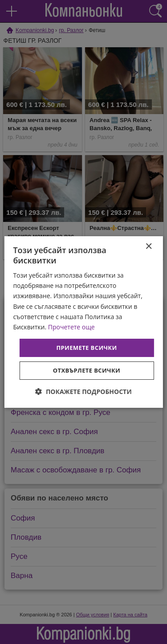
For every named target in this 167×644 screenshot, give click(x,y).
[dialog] (83, 322)
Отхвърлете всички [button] (87, 370)
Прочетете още (71, 327)
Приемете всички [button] (86, 348)
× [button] (149, 247)
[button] (83, 392)
